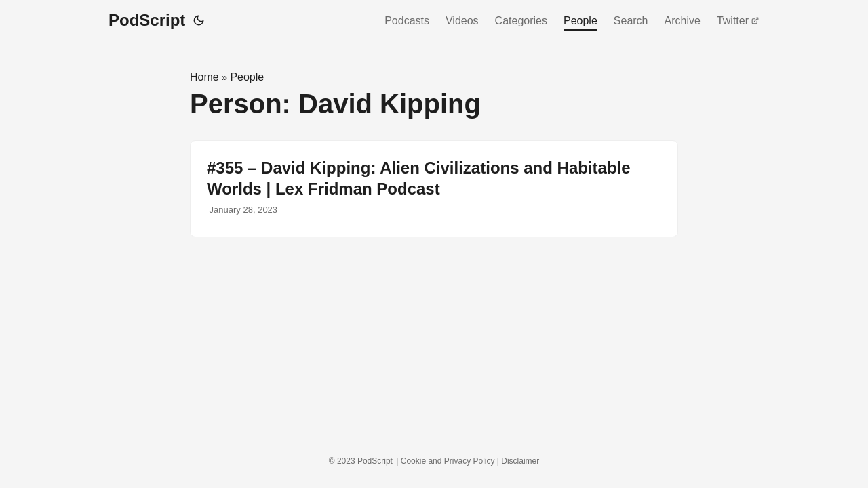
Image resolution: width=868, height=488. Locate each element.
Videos (462, 21)
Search (631, 21)
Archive (683, 21)
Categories (521, 21)
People (580, 21)
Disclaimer (520, 461)
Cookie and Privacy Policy (448, 461)
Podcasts (407, 21)
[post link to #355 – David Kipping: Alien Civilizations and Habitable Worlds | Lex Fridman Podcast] (434, 189)
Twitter (738, 21)
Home (204, 77)
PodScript (147, 20)
